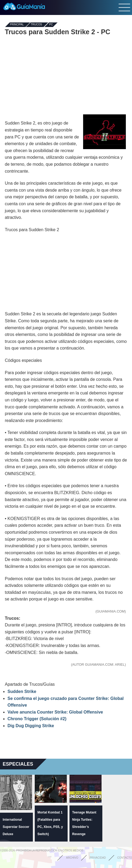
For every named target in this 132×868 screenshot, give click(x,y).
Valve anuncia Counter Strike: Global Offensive (55, 712)
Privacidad (98, 858)
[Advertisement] (66, 74)
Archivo (72, 858)
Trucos (36, 25)
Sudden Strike (22, 691)
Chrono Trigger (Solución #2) (37, 719)
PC (51, 25)
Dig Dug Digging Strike (31, 726)
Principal (17, 25)
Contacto (125, 858)
